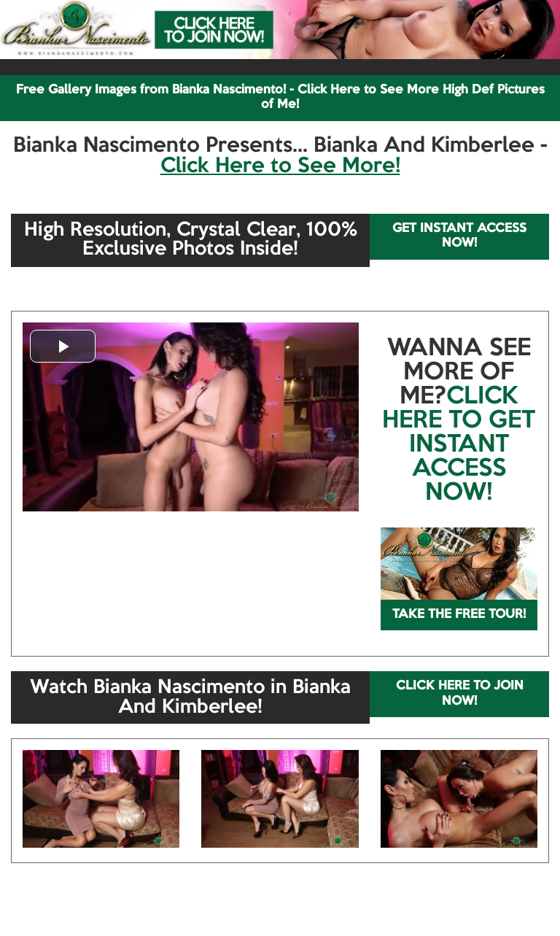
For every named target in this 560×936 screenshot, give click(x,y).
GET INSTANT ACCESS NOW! (459, 236)
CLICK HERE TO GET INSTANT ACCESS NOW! (459, 445)
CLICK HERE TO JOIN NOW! (460, 693)
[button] (63, 346)
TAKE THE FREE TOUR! (459, 615)
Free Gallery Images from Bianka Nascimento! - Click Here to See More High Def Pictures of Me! (280, 97)
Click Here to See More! (280, 166)
